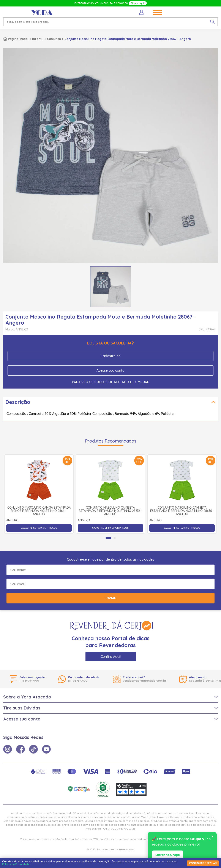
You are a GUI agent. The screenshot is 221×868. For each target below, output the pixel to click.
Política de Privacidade (16, 864)
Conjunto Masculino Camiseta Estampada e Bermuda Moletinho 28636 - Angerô (110, 511)
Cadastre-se (110, 356)
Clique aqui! (138, 3)
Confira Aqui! (111, 657)
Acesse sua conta (110, 370)
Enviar (110, 598)
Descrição (18, 402)
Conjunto (54, 39)
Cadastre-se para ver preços (39, 528)
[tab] (108, 538)
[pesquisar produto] (212, 22)
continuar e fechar (203, 863)
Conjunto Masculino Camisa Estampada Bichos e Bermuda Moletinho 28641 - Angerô (39, 511)
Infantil (38, 39)
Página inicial (18, 39)
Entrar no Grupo (168, 855)
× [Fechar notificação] (212, 837)
